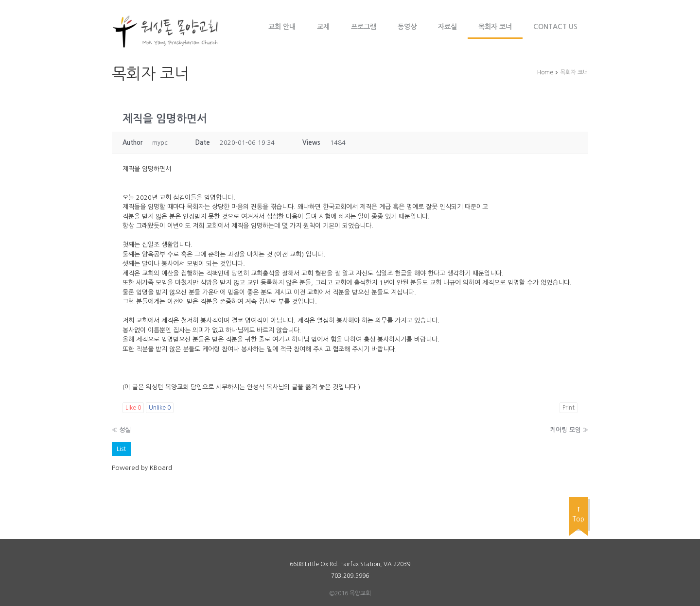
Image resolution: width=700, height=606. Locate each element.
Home (545, 72)
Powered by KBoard (142, 468)
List (121, 449)
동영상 (407, 27)
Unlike (160, 408)
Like (133, 408)
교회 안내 (282, 27)
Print (569, 408)
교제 (323, 27)
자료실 (447, 27)
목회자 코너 (495, 27)
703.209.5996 (350, 576)
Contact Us (555, 27)
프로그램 (364, 27)
